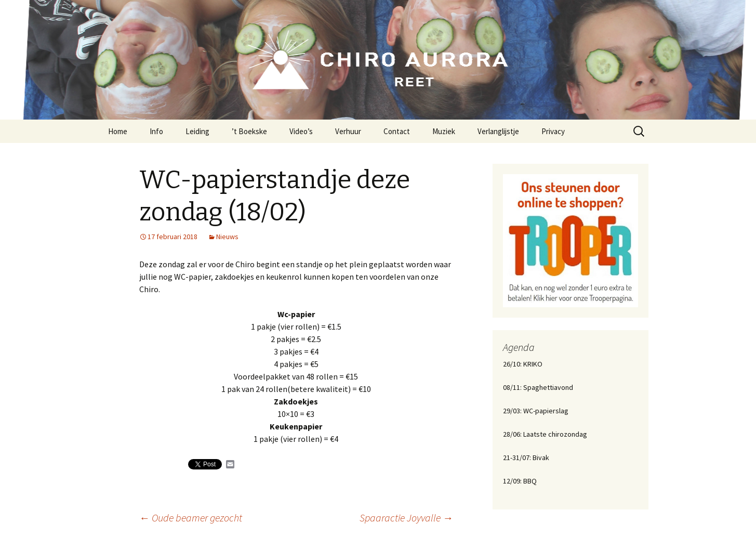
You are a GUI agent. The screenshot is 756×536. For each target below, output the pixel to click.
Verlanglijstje (498, 131)
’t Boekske (249, 131)
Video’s (301, 131)
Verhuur (348, 131)
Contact (397, 131)
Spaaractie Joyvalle (406, 518)
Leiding (197, 131)
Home (118, 131)
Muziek (444, 131)
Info (156, 131)
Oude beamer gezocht (191, 518)
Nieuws (227, 237)
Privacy (553, 131)
